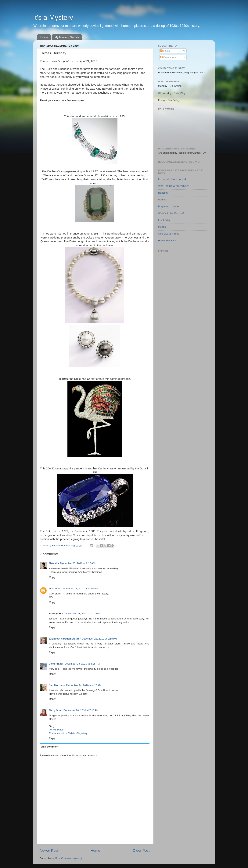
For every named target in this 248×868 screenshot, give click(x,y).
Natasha (54, 563)
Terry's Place (56, 730)
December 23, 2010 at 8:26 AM (78, 563)
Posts (165, 51)
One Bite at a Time (169, 234)
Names (162, 200)
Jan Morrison (57, 685)
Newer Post (49, 850)
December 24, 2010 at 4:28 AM (84, 685)
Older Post (141, 850)
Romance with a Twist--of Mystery (68, 733)
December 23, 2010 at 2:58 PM (99, 639)
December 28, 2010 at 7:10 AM (81, 710)
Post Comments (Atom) (69, 858)
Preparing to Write (169, 206)
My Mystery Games (67, 37)
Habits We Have (167, 240)
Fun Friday (164, 220)
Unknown (55, 588)
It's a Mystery (53, 18)
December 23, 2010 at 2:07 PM (83, 613)
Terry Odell (56, 710)
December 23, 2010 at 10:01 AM (80, 588)
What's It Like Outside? (171, 213)
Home (44, 37)
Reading (163, 193)
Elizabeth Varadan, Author (65, 639)
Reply (52, 577)
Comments (168, 57)
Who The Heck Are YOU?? (173, 186)
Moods (162, 227)
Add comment (50, 747)
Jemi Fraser (56, 664)
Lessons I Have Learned (172, 179)
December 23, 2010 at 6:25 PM (82, 664)
